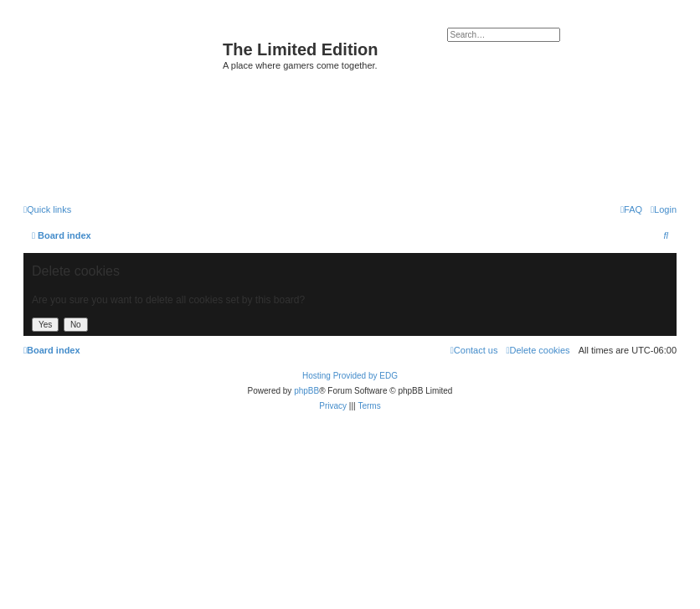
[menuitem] (664, 209)
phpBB (306, 391)
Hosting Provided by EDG (350, 376)
